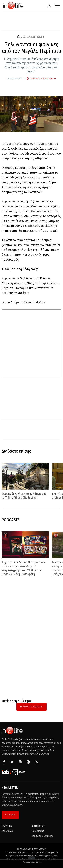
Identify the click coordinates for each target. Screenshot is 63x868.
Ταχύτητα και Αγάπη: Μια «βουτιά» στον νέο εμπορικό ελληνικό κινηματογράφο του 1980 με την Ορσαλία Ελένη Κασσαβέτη (23, 568)
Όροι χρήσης (38, 831)
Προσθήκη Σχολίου (32, 707)
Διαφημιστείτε (38, 826)
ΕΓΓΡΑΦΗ (10, 815)
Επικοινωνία (7, 831)
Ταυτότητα (7, 826)
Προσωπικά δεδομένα (42, 836)
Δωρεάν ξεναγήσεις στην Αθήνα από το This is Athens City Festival (24, 496)
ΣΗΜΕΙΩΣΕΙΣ (34, 37)
